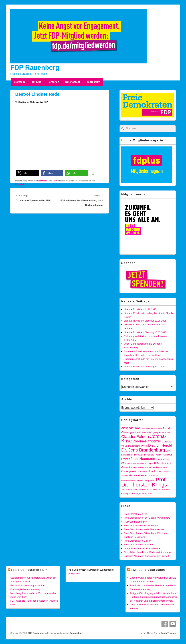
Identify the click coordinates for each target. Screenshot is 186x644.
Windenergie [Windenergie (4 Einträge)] (135, 494)
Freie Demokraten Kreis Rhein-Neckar (144, 529)
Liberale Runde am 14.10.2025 (140, 309)
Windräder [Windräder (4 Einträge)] (147, 494)
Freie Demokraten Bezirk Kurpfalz (142, 526)
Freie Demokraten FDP (136, 514)
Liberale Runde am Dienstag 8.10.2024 (145, 367)
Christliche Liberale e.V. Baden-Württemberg (147, 552)
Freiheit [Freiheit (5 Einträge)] (126, 459)
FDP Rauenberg (35, 68)
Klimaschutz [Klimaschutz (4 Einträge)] (142, 472)
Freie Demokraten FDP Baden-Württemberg (147, 518)
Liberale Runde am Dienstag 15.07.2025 (145, 332)
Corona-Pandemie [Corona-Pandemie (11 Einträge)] (147, 441)
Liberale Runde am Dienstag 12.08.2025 (145, 321)
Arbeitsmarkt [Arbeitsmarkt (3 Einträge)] (156, 428)
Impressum (93, 82)
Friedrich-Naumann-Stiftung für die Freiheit (146, 556)
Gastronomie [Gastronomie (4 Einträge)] (162, 459)
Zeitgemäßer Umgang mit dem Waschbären (153, 593)
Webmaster (42, 181)
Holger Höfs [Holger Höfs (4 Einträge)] (153, 463)
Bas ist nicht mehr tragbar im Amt (28, 585)
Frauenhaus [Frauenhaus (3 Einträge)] (167, 455)
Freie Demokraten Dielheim (138, 545)
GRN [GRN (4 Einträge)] (124, 463)
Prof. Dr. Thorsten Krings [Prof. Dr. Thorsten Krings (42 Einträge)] (144, 482)
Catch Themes (168, 633)
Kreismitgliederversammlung (25, 589)
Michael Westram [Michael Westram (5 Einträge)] (139, 475)
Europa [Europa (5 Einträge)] (138, 455)
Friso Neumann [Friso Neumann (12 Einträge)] (143, 459)
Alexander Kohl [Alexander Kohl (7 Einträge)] (131, 428)
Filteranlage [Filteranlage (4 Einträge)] (148, 455)
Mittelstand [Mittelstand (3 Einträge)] (153, 476)
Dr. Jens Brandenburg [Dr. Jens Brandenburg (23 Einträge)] (143, 450)
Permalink (20, 184)
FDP (55, 181)
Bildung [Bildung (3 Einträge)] (145, 432)
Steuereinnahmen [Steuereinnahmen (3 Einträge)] (139, 490)
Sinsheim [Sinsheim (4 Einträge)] (126, 490)
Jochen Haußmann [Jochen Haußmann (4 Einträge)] (158, 467)
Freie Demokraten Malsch (138, 541)
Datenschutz (73, 82)
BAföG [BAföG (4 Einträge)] (138, 432)
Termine (36, 82)
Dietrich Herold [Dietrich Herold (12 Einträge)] (160, 445)
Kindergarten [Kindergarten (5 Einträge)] (129, 471)
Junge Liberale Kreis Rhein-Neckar (142, 548)
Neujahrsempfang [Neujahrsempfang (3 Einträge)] (129, 481)
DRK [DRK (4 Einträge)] (168, 451)
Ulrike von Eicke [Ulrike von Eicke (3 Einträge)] (154, 490)
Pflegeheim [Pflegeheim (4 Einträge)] (149, 481)
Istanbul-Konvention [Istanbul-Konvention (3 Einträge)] (139, 467)
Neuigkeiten (74, 574)
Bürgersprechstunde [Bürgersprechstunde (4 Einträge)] (159, 432)
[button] (28, 173)
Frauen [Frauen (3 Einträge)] (158, 455)
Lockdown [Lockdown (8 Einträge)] (156, 471)
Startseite (20, 82)
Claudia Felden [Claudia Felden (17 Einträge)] (135, 437)
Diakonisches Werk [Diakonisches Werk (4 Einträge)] (138, 446)
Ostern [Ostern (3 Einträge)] (140, 481)
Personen (53, 82)
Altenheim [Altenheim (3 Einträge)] (146, 428)
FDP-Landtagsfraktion (136, 522)
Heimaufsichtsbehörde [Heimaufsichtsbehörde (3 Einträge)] (137, 463)
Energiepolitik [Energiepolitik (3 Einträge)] (127, 455)
